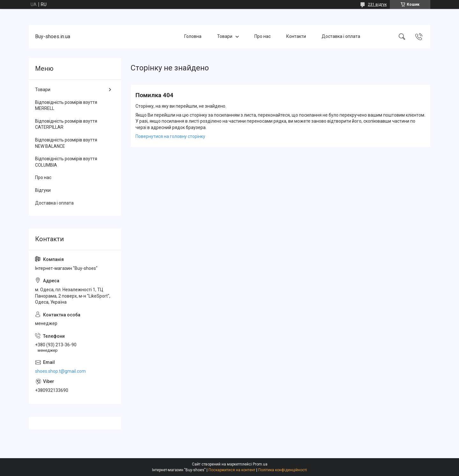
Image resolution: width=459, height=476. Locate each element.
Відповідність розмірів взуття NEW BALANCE (66, 143)
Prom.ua (260, 464)
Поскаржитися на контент (232, 470)
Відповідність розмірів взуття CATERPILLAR (66, 124)
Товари (225, 36)
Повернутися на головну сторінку (170, 136)
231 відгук (377, 4)
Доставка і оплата (341, 36)
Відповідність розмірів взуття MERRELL (66, 105)
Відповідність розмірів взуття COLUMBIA (66, 162)
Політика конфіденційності (283, 470)
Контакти (296, 36)
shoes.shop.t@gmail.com (60, 371)
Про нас (262, 36)
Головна (193, 36)
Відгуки (43, 190)
